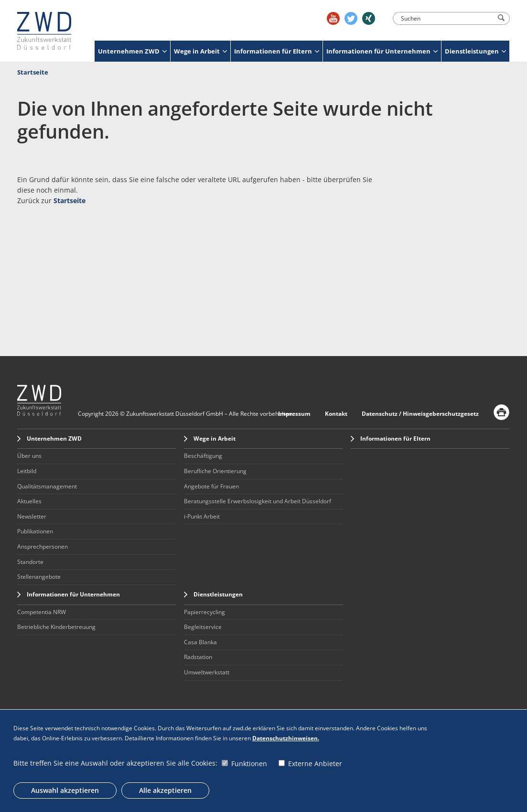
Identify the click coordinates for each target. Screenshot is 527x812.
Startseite (33, 72)
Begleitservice (203, 627)
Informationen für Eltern (277, 51)
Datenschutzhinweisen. (286, 738)
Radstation (198, 657)
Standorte (30, 562)
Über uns (29, 456)
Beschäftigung (203, 456)
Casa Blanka (200, 642)
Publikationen (35, 531)
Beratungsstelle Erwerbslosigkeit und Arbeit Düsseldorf (258, 501)
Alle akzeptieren (165, 790)
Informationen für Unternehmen (382, 51)
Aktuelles (29, 501)
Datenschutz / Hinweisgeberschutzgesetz (420, 414)
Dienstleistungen (475, 51)
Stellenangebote (39, 577)
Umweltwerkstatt (207, 672)
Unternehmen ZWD (132, 51)
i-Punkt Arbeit (202, 516)
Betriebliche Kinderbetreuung (56, 627)
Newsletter (32, 516)
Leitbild (27, 471)
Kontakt (336, 414)
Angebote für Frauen (211, 486)
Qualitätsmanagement (47, 486)
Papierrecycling (204, 612)
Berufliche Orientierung (215, 471)
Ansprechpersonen (43, 547)
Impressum (294, 414)
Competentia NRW (42, 612)
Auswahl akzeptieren (65, 790)
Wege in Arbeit (200, 51)
